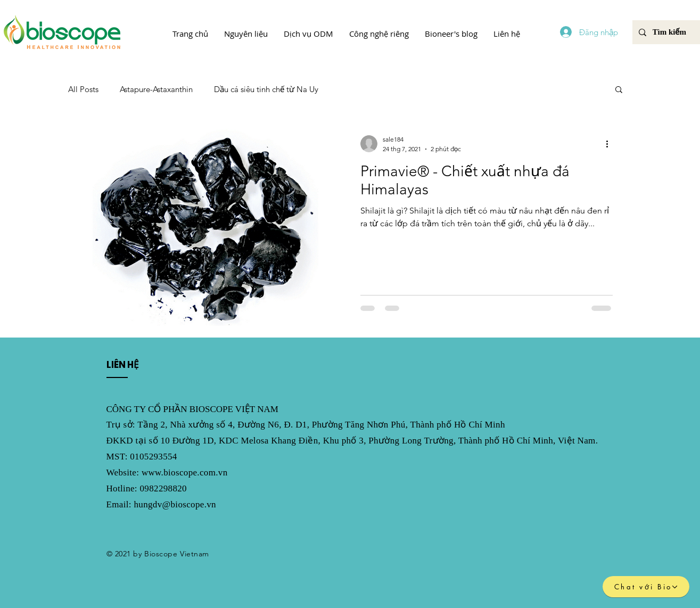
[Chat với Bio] (646, 587)
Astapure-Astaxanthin (156, 89)
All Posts (83, 89)
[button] (246, 34)
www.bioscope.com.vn (185, 473)
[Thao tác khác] (611, 144)
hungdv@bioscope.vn (175, 504)
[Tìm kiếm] (670, 32)
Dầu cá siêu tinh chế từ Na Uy (266, 89)
